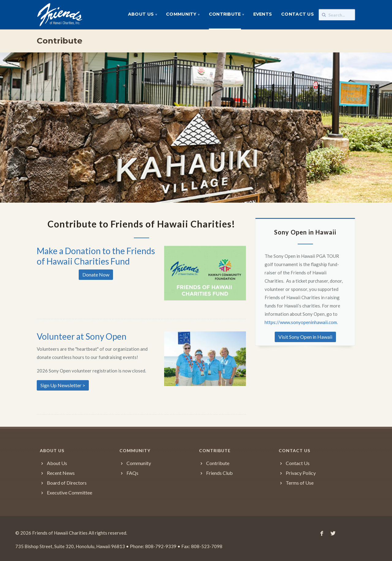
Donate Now (96, 275)
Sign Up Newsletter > (63, 385)
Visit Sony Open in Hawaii (305, 337)
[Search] (337, 15)
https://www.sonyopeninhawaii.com (301, 322)
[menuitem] (142, 15)
